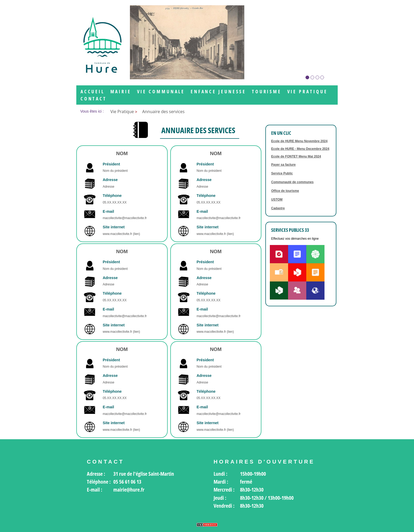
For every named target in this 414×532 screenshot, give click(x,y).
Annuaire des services (163, 112)
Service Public (282, 173)
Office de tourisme (285, 191)
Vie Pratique (307, 92)
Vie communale (161, 92)
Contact (94, 99)
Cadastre (278, 208)
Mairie (121, 92)
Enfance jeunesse (218, 92)
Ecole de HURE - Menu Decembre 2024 (300, 149)
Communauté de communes (292, 182)
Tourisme (267, 92)
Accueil (93, 92)
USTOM (277, 200)
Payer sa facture (283, 165)
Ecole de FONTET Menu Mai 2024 (296, 156)
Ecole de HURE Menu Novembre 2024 (299, 141)
